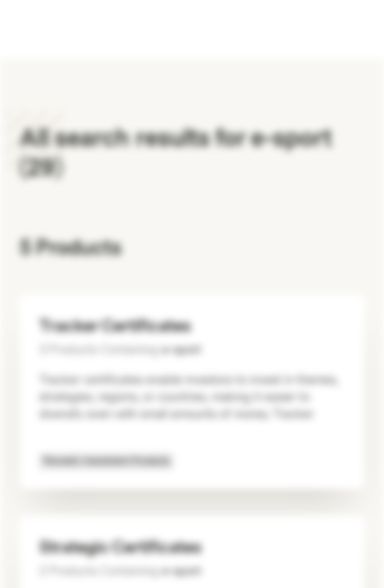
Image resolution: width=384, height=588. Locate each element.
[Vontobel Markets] (64, 29)
